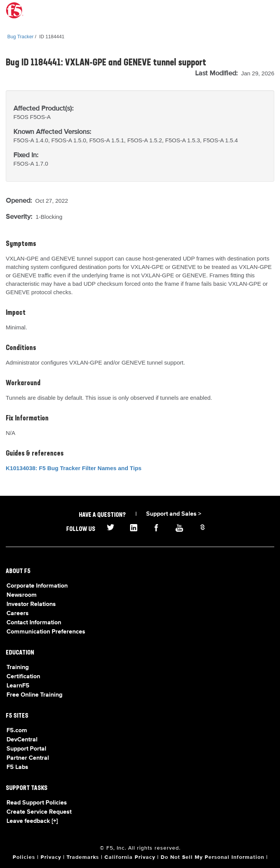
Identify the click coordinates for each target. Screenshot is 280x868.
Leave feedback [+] (32, 821)
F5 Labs (17, 767)
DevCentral (22, 740)
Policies (24, 857)
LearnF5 (18, 686)
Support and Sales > (174, 514)
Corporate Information (37, 586)
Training (18, 668)
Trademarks (83, 857)
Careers (18, 614)
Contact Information (34, 623)
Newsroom (22, 595)
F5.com (17, 731)
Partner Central (28, 758)
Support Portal (26, 749)
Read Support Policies (37, 803)
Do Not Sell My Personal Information (212, 857)
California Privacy (130, 857)
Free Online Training (34, 695)
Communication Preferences (46, 632)
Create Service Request (39, 812)
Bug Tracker (20, 37)
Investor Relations (31, 604)
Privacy (51, 857)
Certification (23, 677)
